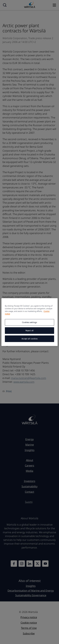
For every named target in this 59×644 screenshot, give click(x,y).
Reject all (30, 330)
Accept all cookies (29, 339)
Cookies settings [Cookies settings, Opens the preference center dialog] (29, 322)
